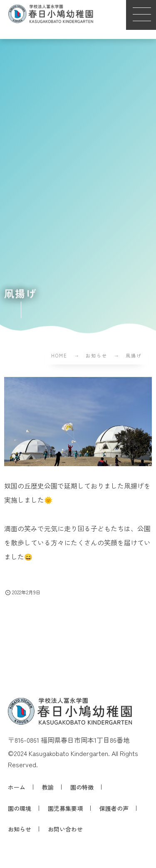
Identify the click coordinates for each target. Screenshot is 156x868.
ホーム (17, 787)
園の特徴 (82, 787)
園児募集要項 (65, 808)
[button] (141, 15)
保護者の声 (114, 808)
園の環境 (20, 808)
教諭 (48, 787)
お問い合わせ (65, 829)
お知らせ (20, 829)
